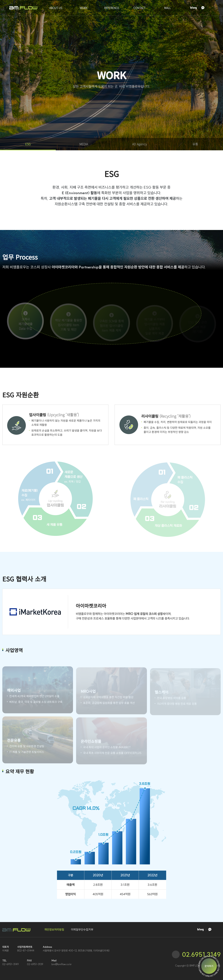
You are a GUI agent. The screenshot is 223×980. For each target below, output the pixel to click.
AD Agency (139, 144)
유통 (195, 144)
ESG (28, 144)
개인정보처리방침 (54, 930)
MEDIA (84, 144)
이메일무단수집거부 (82, 930)
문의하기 (209, 966)
